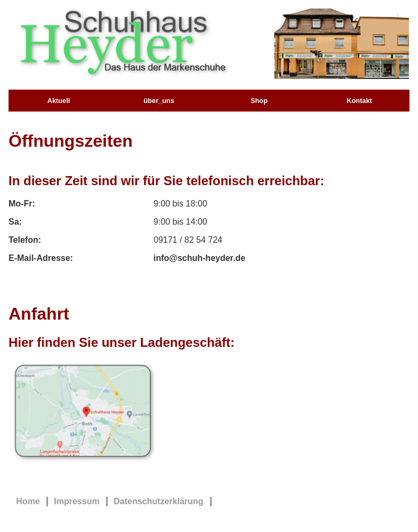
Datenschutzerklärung (158, 501)
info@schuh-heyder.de (199, 258)
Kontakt (359, 101)
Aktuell (59, 101)
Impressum (77, 501)
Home (28, 501)
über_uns (159, 101)
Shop (259, 101)
